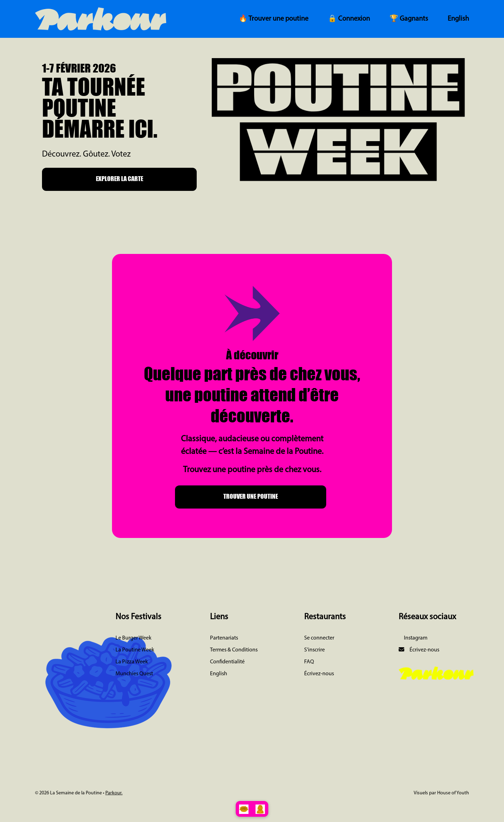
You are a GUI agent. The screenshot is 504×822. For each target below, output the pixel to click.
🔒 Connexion (349, 19)
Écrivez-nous (319, 674)
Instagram (415, 638)
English (458, 19)
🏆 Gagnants (409, 19)
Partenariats (224, 638)
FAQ (309, 662)
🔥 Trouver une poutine (274, 19)
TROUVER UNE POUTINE (251, 496)
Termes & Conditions (234, 650)
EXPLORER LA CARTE (120, 179)
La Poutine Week (135, 650)
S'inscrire (314, 650)
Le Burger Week (134, 638)
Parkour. (114, 793)
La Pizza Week (132, 662)
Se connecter (319, 638)
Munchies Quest (134, 674)
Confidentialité (227, 662)
